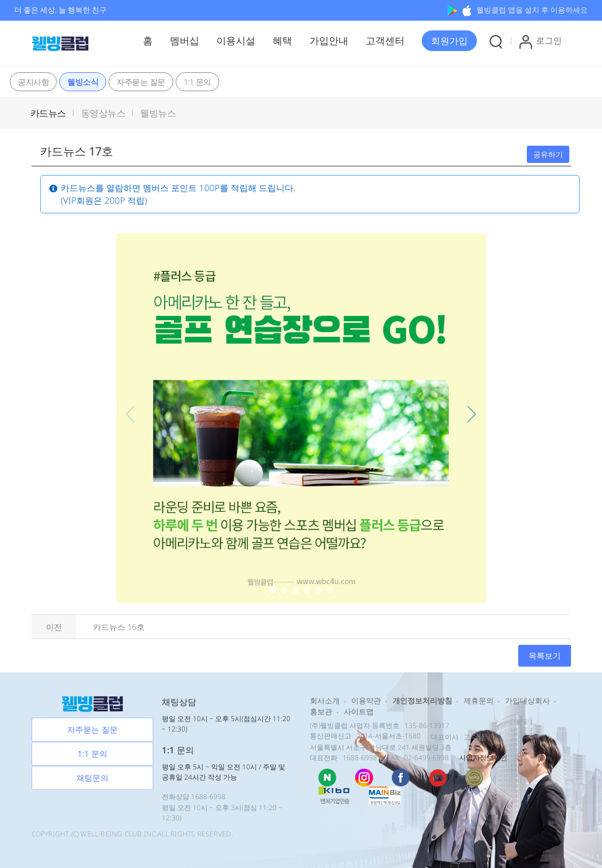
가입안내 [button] (329, 40)
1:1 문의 (197, 82)
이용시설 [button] (236, 40)
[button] (449, 41)
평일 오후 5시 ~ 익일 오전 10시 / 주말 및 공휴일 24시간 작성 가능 (224, 772)
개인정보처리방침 (422, 700)
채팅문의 (92, 778)
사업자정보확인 (483, 758)
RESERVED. (215, 834)
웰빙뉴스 (158, 113)
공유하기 (548, 154)
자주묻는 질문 (141, 82)
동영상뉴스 (103, 113)
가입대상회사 (527, 700)
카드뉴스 (48, 113)
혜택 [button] (282, 40)
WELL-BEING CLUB (111, 834)
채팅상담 (179, 702)
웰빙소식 (83, 82)
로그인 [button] (541, 42)
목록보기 (545, 655)
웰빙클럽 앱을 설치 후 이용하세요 (518, 10)
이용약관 (366, 700)
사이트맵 (359, 711)
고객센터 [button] (385, 40)
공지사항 (33, 82)
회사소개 (325, 700)
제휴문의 (479, 700)
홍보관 (321, 711)
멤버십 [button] (185, 40)
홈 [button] (148, 40)
